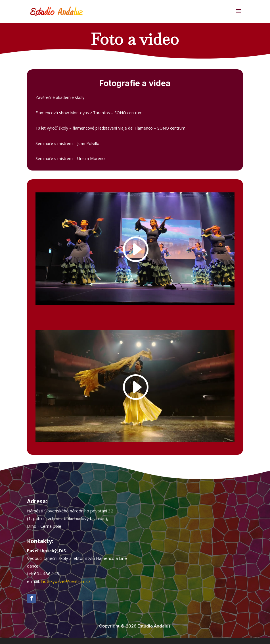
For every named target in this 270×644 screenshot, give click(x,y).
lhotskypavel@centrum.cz (66, 581)
